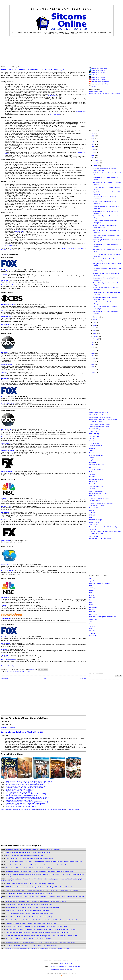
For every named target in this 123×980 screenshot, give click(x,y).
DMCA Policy (67, 970)
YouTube (92, 633)
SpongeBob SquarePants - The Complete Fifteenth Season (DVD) (26, 794)
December (97, 160)
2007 (93, 367)
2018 (93, 155)
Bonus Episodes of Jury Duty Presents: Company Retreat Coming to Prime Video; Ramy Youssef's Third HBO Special (42, 936)
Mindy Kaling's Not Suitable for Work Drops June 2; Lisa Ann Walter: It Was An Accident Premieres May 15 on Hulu (41, 929)
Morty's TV (93, 462)
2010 (93, 359)
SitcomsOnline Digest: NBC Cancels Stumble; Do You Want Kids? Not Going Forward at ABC (34, 849)
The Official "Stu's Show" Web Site (100, 498)
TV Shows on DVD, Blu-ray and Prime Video (51, 810)
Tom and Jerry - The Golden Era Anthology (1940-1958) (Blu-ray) (25, 797)
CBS (91, 586)
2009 (93, 361)
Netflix (91, 605)
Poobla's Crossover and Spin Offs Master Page (104, 527)
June (95, 325)
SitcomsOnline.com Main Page (99, 413)
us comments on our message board (73, 248)
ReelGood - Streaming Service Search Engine (103, 617)
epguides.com (94, 460)
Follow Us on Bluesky (98, 75)
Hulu (91, 600)
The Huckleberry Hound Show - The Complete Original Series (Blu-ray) (27, 783)
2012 (93, 353)
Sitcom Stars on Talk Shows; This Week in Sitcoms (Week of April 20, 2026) (29, 893)
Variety (91, 450)
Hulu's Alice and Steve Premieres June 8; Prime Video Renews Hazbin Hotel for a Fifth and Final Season (38, 865)
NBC (91, 602)
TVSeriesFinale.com (96, 446)
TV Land (92, 626)
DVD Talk (92, 515)
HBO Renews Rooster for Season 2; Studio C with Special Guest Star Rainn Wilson (31, 923)
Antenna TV (93, 510)
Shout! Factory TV (95, 619)
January (96, 339)
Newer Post (5, 678)
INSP (91, 517)
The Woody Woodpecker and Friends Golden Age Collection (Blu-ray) (27, 802)
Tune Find (92, 513)
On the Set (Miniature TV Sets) (99, 493)
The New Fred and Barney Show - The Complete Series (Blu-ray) (25, 803)
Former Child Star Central (97, 484)
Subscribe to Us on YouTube (100, 82)
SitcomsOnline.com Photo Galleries (100, 417)
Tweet (3, 250)
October (96, 166)
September (97, 317)
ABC (91, 578)
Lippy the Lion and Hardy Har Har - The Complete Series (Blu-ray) (26, 799)
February (96, 336)
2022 (93, 144)
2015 (93, 345)
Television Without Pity (96, 486)
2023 (93, 141)
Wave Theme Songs (96, 520)
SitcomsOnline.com (65, 963)
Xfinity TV (92, 631)
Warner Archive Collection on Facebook (101, 503)
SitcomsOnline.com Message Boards (101, 415)
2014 (93, 348)
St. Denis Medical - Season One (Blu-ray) (18, 789)
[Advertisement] (62, 51)
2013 (93, 350)
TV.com (92, 458)
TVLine (92, 439)
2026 (93, 133)
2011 (93, 356)
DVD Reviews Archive (73, 810)
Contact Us (94, 86)
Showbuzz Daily (94, 434)
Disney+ (92, 590)
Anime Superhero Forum (97, 491)
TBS (91, 621)
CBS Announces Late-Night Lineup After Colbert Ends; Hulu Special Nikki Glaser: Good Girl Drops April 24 (38, 933)
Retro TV (92, 477)
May (95, 328)
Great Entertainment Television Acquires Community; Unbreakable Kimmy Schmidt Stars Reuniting (36, 901)
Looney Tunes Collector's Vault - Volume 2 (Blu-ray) (21, 807)
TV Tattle (92, 474)
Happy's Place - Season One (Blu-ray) (17, 791)
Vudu (91, 629)
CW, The (92, 588)
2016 (93, 342)
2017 (93, 158)
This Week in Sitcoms (22, 672)
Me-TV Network (94, 508)
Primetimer (93, 453)
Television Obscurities (96, 470)
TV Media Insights (95, 501)
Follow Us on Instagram (99, 79)
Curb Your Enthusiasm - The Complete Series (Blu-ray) (22, 788)
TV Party (92, 489)
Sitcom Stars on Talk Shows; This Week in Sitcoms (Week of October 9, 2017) (34, 70)
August (95, 320)
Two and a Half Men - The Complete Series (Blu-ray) (22, 795)
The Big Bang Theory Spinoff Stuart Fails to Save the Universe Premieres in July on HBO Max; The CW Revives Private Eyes (44, 862)
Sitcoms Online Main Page (98, 68)
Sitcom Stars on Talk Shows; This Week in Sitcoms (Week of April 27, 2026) (29, 868)
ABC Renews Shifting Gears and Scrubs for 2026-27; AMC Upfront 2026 (28, 852)
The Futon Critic (94, 443)
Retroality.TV (93, 481)
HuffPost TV (93, 467)
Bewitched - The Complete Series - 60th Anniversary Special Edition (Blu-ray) (29, 781)
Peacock (92, 610)
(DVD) (41, 788)
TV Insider (92, 441)
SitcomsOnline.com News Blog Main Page (65, 967)
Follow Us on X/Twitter (98, 73)
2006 (93, 370)
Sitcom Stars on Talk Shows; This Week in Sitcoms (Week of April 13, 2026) (29, 917)
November (97, 163)
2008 (93, 364)
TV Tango (92, 472)
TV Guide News (94, 436)
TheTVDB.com (94, 525)
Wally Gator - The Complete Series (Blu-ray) (19, 800)
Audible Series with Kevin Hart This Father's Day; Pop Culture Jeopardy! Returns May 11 (33, 907)
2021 (93, 147)
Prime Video (93, 614)
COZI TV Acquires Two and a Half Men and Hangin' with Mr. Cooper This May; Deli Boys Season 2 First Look (39, 887)
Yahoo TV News (94, 431)
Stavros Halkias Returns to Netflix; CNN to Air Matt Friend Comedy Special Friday (31, 884)
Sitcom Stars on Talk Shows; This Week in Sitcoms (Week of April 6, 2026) (28, 939)
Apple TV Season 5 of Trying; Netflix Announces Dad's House (24, 855)
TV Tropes (93, 529)
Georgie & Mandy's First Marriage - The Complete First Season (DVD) (27, 786)
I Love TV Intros (94, 522)
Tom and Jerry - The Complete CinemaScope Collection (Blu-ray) (25, 805)
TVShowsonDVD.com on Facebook (100, 424)
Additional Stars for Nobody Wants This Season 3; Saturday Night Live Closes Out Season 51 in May (36, 926)
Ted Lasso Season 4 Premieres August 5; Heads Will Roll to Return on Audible (30, 859)
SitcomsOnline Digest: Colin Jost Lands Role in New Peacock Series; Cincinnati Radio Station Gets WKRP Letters (40, 942)
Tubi (91, 624)
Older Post (83, 678)
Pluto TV (92, 612)
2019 (93, 152)
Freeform (92, 595)
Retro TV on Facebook (96, 479)
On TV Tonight (94, 536)
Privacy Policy (56, 970)
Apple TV (92, 581)
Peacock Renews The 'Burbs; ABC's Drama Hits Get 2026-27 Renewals (28, 911)
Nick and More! (94, 496)
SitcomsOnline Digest (96, 92)
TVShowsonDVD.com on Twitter (99, 427)
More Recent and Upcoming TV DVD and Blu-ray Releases (19, 810)
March (95, 333)
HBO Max (92, 598)
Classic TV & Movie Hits (97, 465)
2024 (93, 139)
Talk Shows (11, 672)
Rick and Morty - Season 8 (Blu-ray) (17, 792)
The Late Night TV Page (97, 505)
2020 (93, 150)
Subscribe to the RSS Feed (100, 84)
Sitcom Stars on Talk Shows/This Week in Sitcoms (105, 94)
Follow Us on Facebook (99, 70)
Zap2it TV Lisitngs (95, 429)
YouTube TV (93, 636)
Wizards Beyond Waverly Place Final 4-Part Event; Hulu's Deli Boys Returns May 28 (31, 945)
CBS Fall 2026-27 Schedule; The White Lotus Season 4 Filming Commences (29, 904)
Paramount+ (93, 607)
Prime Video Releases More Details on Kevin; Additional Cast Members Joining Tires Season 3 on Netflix (38, 948)
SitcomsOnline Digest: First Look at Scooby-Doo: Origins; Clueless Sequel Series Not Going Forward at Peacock (40, 871)
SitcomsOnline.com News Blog (61, 9)
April (95, 331)
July (95, 322)
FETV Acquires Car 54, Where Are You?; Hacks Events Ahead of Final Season (30, 914)
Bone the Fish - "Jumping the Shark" (100, 539)
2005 (93, 372)
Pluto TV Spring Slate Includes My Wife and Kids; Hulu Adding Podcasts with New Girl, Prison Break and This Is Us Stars (43, 890)
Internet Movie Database (97, 455)
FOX (91, 593)
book (48, 208)
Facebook (8, 250)
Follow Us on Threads (98, 77)
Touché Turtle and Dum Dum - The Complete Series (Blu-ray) (24, 784)
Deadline (92, 448)
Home (44, 678)
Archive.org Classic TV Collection (99, 583)
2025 (93, 136)
